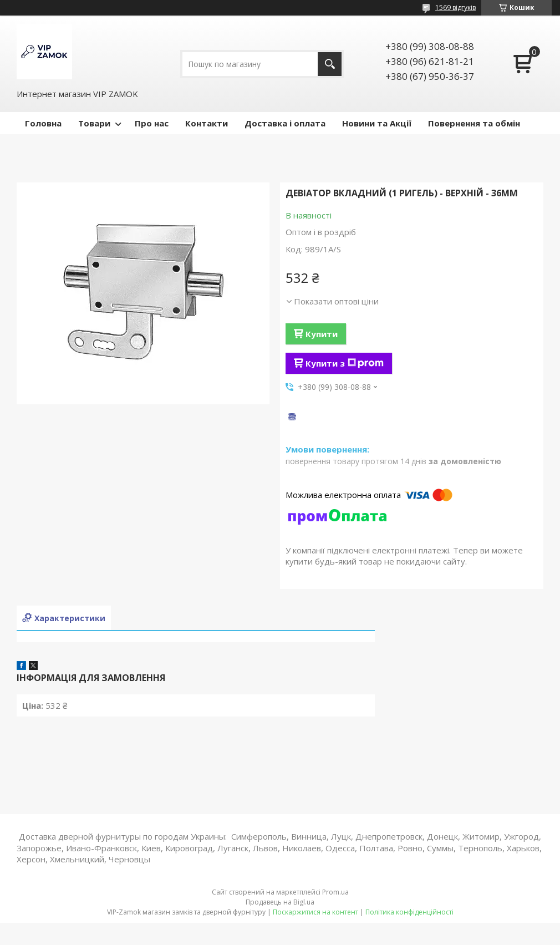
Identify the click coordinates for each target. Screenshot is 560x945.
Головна (43, 123)
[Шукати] (330, 64)
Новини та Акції (377, 123)
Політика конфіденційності (409, 912)
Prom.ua (335, 892)
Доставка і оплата (285, 123)
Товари (94, 123)
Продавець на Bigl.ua (280, 902)
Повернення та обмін (474, 123)
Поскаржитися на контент (315, 912)
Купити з (345, 363)
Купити (322, 334)
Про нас (152, 123)
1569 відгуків (455, 7)
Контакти (207, 123)
